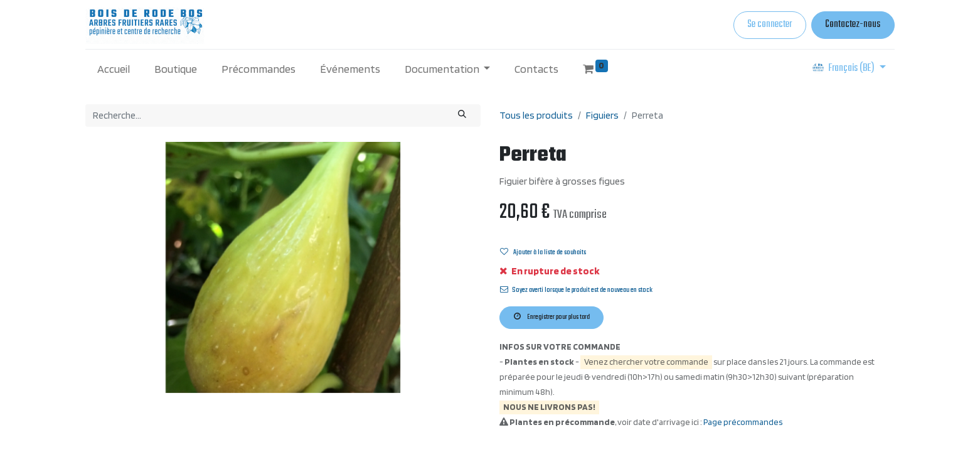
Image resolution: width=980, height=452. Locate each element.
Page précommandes (743, 422)
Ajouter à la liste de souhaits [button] (543, 252)
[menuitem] (114, 69)
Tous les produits (536, 115)
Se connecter (770, 24)
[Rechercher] (462, 116)
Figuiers (602, 115)
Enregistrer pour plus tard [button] (552, 317)
